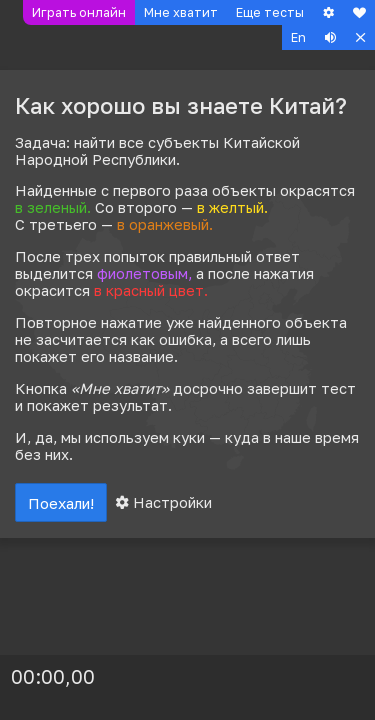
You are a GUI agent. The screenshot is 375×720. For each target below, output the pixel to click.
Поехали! (61, 503)
